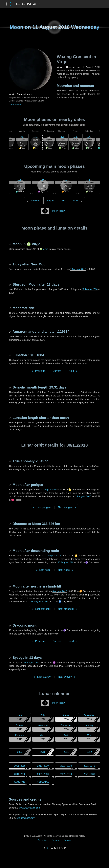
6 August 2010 (60, 591)
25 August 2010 (83, 496)
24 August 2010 (89, 289)
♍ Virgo (44, 249)
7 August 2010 (53, 556)
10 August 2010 (78, 269)
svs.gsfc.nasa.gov (25, 818)
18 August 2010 (39, 601)
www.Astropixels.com (30, 808)
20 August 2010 (65, 562)
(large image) (15, 104)
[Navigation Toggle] (54, 4)
